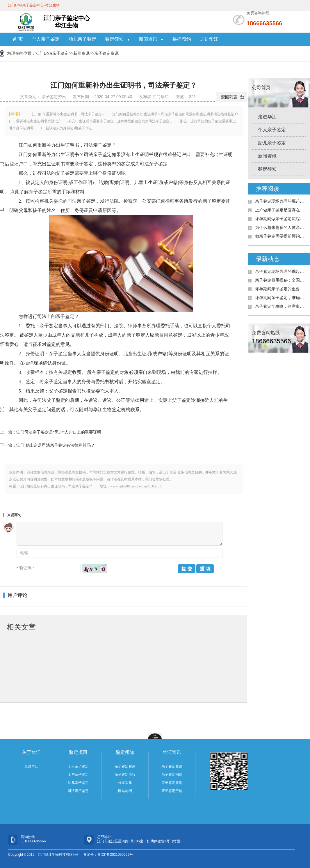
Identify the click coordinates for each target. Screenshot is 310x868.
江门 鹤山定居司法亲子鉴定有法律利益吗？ (56, 445)
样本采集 (125, 783)
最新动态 (268, 259)
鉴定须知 (117, 39)
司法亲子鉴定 (78, 791)
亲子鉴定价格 (172, 791)
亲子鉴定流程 (125, 775)
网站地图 (125, 791)
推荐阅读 (268, 189)
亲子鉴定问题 (172, 775)
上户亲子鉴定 (78, 775)
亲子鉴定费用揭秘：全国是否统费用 (281, 280)
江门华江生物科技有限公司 (59, 855)
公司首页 (261, 87)
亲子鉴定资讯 (106, 53)
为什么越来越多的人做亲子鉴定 (281, 228)
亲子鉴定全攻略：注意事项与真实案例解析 (281, 306)
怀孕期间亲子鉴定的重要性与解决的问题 (281, 289)
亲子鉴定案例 (172, 783)
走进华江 (209, 39)
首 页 (18, 39)
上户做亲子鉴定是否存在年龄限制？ (281, 210)
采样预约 (182, 39)
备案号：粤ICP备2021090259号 (108, 855)
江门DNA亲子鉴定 (52, 53)
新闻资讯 (151, 39)
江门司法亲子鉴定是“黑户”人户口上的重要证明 (59, 432)
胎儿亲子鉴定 (82, 39)
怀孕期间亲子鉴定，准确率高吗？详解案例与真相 (281, 298)
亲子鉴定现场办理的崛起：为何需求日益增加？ (281, 201)
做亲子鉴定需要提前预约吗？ (281, 236)
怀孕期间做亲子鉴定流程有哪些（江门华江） (281, 219)
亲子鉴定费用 (125, 766)
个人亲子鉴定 (46, 39)
